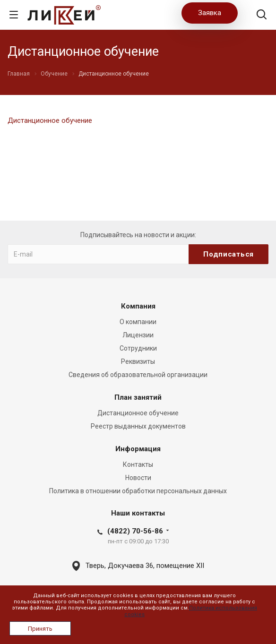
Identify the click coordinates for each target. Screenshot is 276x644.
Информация (138, 449)
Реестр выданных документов (138, 426)
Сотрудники (138, 348)
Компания (138, 306)
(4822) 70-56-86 (135, 531)
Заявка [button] (210, 13)
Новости (138, 478)
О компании (138, 322)
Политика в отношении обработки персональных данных (138, 491)
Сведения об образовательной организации (138, 375)
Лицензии (138, 335)
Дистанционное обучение (50, 120)
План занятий (138, 397)
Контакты (138, 464)
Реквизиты (138, 361)
